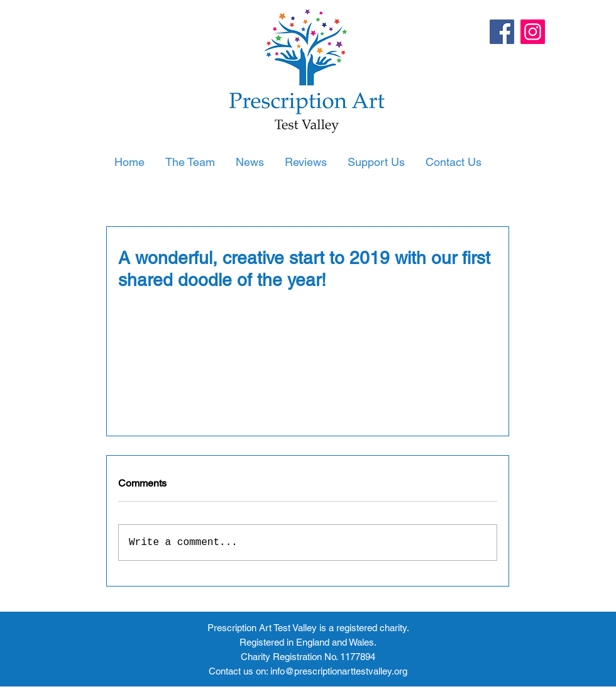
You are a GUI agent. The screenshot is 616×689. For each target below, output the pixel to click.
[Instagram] (533, 32)
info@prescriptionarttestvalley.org (339, 671)
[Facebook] (502, 32)
